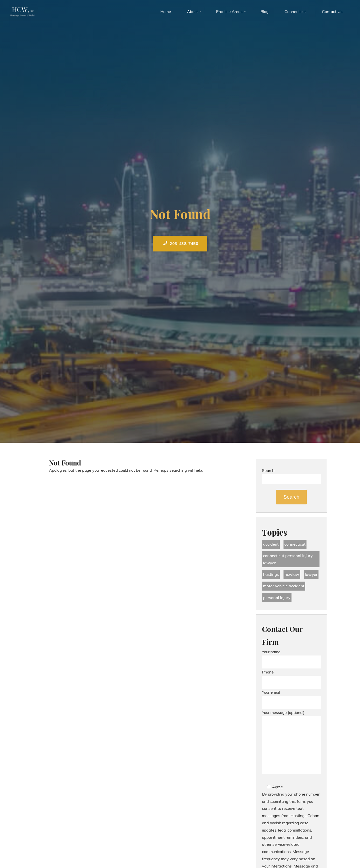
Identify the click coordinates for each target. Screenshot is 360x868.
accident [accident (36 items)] (271, 544)
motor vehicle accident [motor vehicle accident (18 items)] (284, 587)
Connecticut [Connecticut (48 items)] (295, 544)
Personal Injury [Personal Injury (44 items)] (277, 598)
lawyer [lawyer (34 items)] (312, 575)
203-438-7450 (181, 243)
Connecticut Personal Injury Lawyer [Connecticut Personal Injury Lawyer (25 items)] (288, 559)
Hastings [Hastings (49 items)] (271, 575)
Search (268, 470)
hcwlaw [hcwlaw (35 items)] (292, 575)
